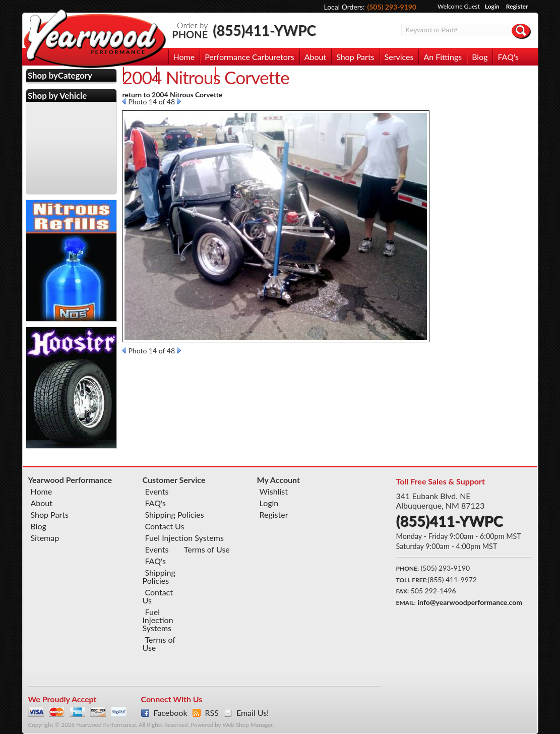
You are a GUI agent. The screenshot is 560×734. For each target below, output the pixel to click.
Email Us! (253, 713)
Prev (124, 101)
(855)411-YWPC (264, 30)
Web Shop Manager (247, 725)
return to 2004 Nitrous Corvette (172, 95)
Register (517, 6)
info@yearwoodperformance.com (470, 602)
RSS (212, 713)
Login (492, 6)
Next (179, 101)
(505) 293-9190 (392, 7)
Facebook (171, 713)
